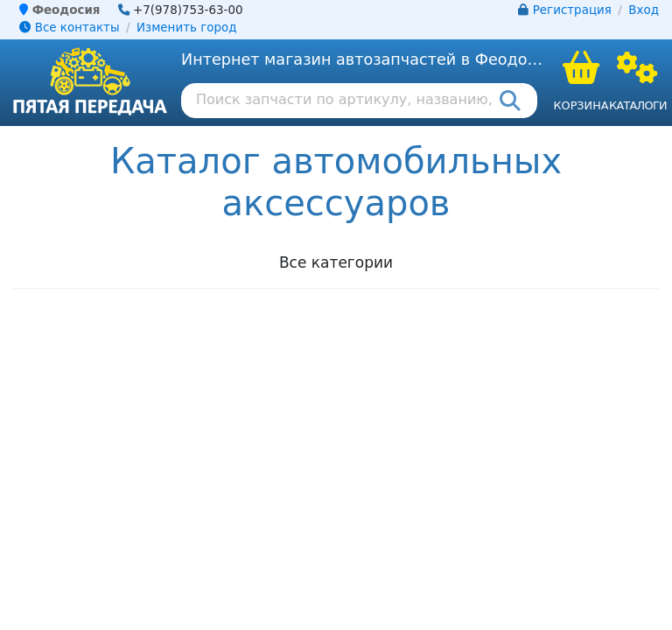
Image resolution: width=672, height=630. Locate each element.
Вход (644, 10)
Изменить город (186, 28)
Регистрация (572, 10)
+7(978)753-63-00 (188, 10)
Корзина (581, 105)
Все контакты (69, 28)
